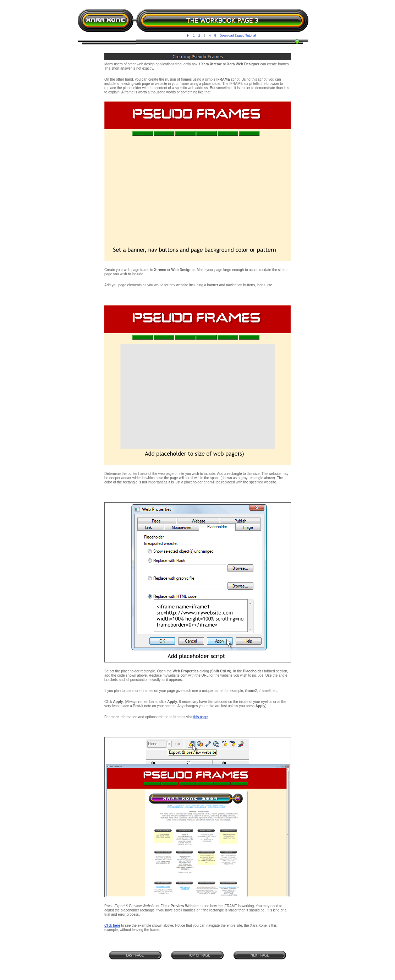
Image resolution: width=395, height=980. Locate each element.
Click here (112, 925)
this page (201, 717)
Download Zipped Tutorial (238, 36)
